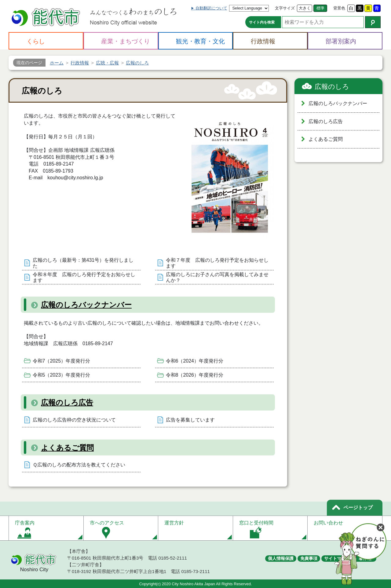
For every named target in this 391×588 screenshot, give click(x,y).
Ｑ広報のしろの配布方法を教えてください (79, 465)
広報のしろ (332, 87)
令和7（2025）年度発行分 (62, 361)
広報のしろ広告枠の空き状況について (74, 420)
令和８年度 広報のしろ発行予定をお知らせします (84, 277)
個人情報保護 (281, 558)
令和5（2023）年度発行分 (62, 375)
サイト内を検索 (262, 22)
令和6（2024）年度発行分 (195, 361)
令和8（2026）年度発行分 (195, 375)
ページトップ (358, 508)
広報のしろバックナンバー (86, 305)
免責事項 (309, 558)
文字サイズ (285, 8)
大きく (305, 8)
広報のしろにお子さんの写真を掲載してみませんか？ (217, 277)
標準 (320, 8)
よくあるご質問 (67, 448)
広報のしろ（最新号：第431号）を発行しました (83, 263)
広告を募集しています (190, 420)
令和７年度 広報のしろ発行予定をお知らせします (217, 263)
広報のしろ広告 (67, 402)
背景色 (339, 8)
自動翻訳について (211, 8)
